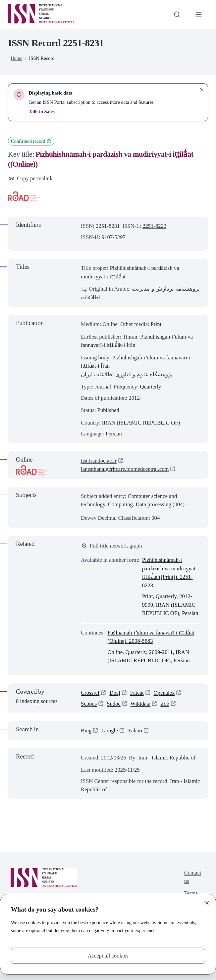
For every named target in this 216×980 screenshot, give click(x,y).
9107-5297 (114, 237)
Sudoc (114, 704)
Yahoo (135, 731)
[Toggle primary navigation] (199, 14)
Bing (86, 731)
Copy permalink (31, 178)
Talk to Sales (42, 111)
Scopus (89, 704)
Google (110, 731)
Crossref (90, 693)
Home (16, 58)
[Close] (207, 903)
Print (156, 324)
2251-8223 (155, 226)
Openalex (164, 693)
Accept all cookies (108, 956)
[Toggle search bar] (177, 14)
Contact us (192, 877)
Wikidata (141, 704)
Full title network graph (112, 546)
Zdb (165, 704)
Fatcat (137, 693)
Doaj (115, 693)
